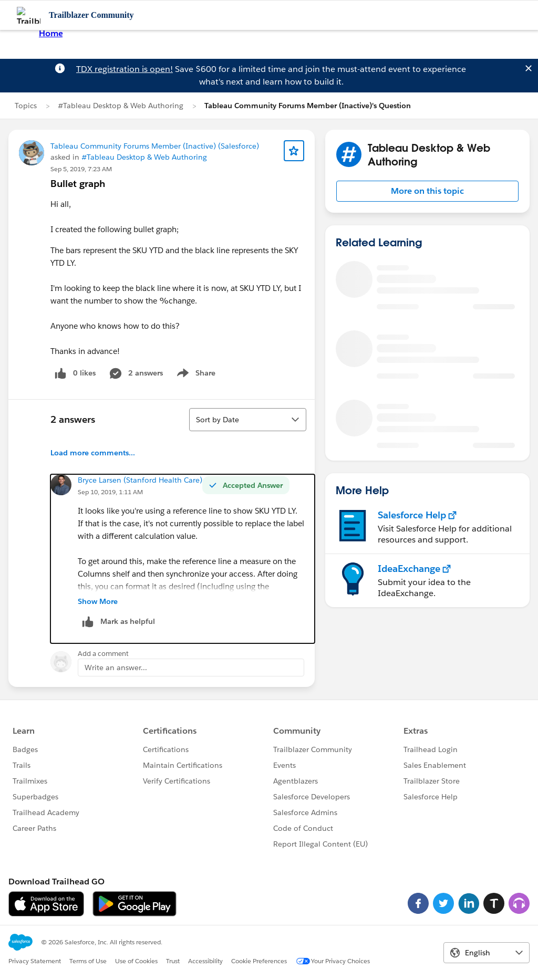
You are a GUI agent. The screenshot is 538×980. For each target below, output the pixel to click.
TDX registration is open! (125, 69)
